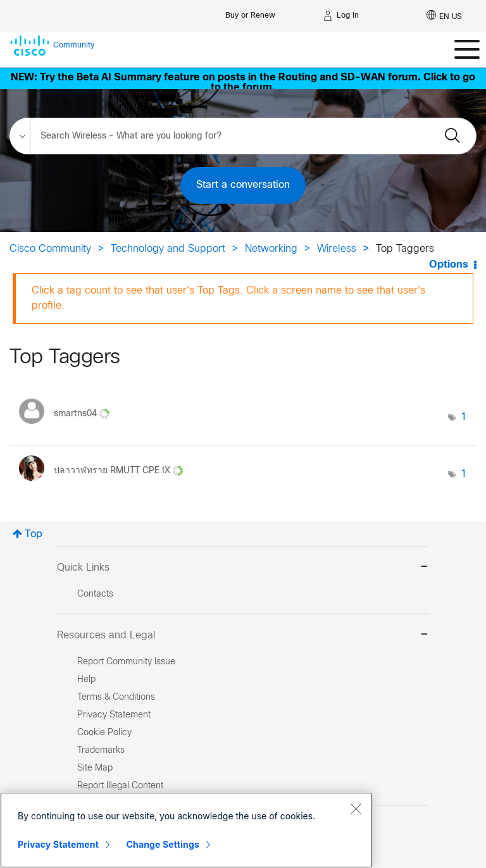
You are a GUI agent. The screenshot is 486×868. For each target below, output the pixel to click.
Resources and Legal (243, 635)
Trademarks (101, 751)
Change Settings (163, 844)
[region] (186, 830)
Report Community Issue (126, 662)
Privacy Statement (58, 844)
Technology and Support (168, 249)
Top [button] (34, 534)
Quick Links (243, 568)
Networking (271, 249)
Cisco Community (50, 249)
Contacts (95, 594)
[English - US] (444, 16)
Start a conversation (243, 185)
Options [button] (449, 265)
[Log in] (341, 16)
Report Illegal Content (120, 786)
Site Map (95, 768)
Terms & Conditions (116, 697)
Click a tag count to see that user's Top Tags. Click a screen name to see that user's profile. (228, 298)
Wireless (337, 249)
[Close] (356, 809)
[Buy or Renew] (250, 12)
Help (86, 680)
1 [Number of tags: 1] (464, 417)
